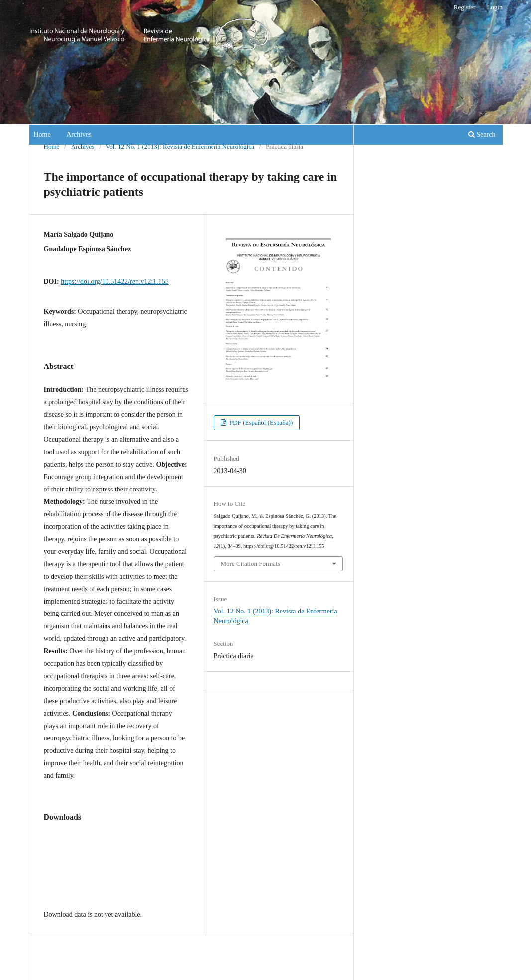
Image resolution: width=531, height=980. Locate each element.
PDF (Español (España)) (261, 423)
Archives (79, 135)
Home (42, 135)
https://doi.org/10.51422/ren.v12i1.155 (115, 282)
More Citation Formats (251, 563)
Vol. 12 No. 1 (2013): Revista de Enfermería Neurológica (180, 147)
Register (465, 7)
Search (482, 135)
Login (494, 7)
